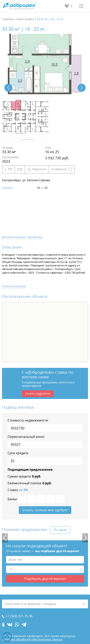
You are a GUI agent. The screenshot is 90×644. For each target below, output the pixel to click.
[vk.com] (10, 625)
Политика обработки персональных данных (32, 639)
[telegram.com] (24, 625)
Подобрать (45, 579)
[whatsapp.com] (17, 625)
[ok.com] (3, 625)
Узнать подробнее (38, 393)
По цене (60, 530)
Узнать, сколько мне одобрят (45, 510)
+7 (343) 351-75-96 (19, 616)
